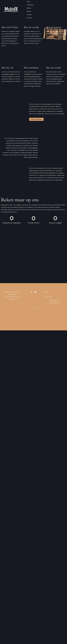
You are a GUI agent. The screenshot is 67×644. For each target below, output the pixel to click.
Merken (29, 8)
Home (29, 2)
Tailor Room (30, 5)
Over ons (29, 18)
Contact (29, 15)
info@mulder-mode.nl (13, 297)
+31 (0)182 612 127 (13, 299)
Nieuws (29, 11)
